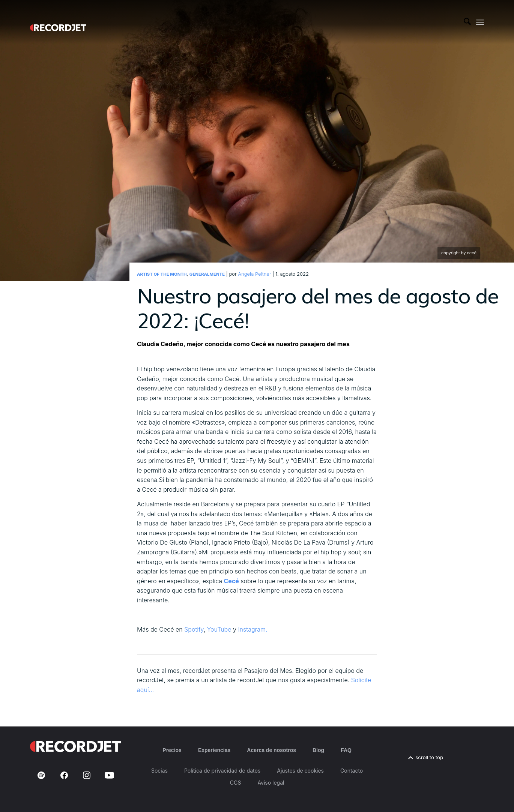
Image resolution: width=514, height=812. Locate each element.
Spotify (194, 629)
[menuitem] (467, 22)
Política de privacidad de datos (222, 771)
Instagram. (252, 629)
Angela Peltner (254, 274)
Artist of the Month (162, 274)
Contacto (352, 771)
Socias (159, 771)
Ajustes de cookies (300, 771)
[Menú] (480, 22)
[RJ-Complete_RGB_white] (58, 22)
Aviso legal (271, 783)
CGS (236, 783)
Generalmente (207, 274)
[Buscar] (467, 22)
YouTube (219, 629)
